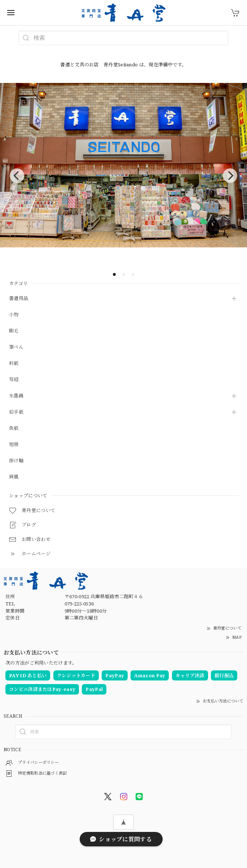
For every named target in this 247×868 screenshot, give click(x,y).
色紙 (14, 428)
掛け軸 (16, 461)
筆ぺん (16, 347)
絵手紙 (16, 412)
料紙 (14, 363)
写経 (14, 380)
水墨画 (16, 396)
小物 (14, 315)
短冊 (14, 445)
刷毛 (14, 331)
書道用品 (19, 299)
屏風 (14, 477)
